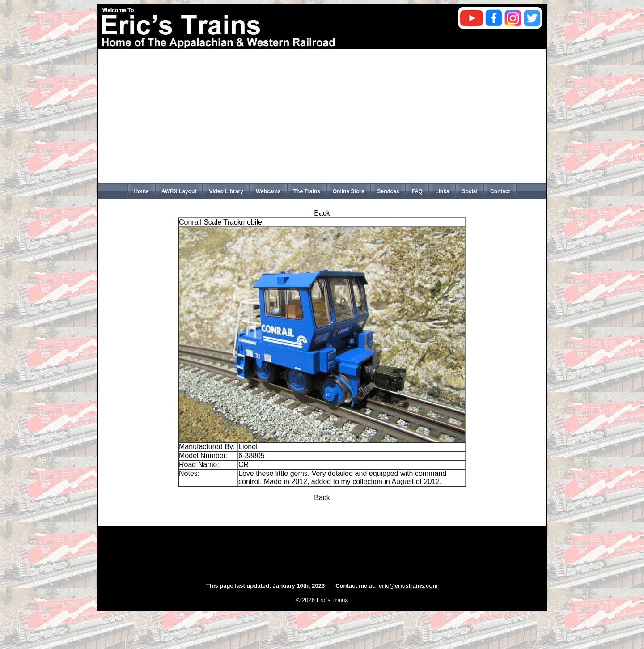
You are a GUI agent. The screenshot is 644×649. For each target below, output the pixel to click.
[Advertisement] (322, 116)
